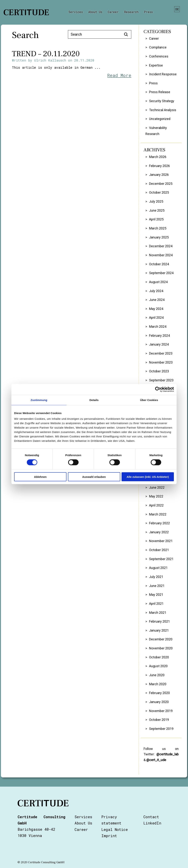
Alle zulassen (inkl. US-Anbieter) (148, 477)
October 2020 (159, 657)
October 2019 (159, 720)
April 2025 (156, 219)
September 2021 (161, 559)
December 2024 (161, 246)
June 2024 (157, 300)
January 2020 (159, 702)
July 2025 (156, 201)
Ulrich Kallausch (50, 60)
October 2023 (159, 371)
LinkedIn (152, 823)
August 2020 (158, 666)
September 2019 (161, 729)
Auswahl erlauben (94, 477)
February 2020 (159, 693)
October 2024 (159, 264)
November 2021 (161, 541)
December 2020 (161, 639)
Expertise (156, 65)
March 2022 (158, 514)
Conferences (159, 56)
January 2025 (159, 237)
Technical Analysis (163, 110)
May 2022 (156, 496)
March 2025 (158, 228)
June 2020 (157, 675)
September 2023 (161, 380)
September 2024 (161, 273)
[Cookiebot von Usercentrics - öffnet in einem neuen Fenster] (158, 389)
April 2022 (156, 505)
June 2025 (157, 210)
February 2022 (159, 523)
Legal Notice (115, 829)
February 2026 (159, 166)
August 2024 (158, 282)
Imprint (109, 836)
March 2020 (158, 684)
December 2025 (161, 184)
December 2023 (161, 353)
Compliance (158, 47)
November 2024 (161, 255)
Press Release (160, 92)
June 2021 (157, 586)
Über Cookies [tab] (149, 400)
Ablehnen (40, 477)
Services (76, 12)
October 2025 (159, 192)
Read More (119, 75)
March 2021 (158, 613)
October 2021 (159, 550)
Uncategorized (160, 119)
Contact (151, 817)
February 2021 (159, 621)
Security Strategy (162, 101)
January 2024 (159, 344)
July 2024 (156, 291)
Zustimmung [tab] (39, 400)
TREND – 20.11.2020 (46, 54)
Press (148, 12)
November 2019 (161, 711)
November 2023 (161, 362)
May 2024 (156, 309)
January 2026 (159, 175)
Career (113, 12)
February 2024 (159, 336)
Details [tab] (94, 400)
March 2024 (158, 327)
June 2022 (157, 487)
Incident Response (163, 74)
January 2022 (159, 532)
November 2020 (161, 648)
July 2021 (156, 577)
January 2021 (159, 630)
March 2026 (158, 157)
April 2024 (156, 318)
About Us (95, 12)
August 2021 (158, 568)
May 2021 (156, 595)
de (177, 9)
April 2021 (156, 604)
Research (131, 12)
